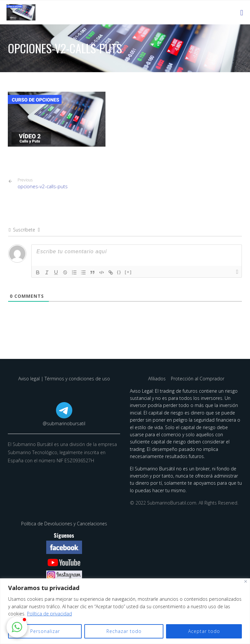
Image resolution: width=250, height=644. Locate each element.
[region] (125, 611)
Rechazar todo (124, 631)
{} (119, 272)
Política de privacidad (49, 614)
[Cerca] (246, 581)
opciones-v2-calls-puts (43, 184)
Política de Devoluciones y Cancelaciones (64, 524)
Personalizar (45, 631)
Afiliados (158, 379)
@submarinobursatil (64, 423)
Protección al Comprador (198, 379)
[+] (128, 272)
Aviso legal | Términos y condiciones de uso (64, 379)
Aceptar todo (204, 631)
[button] (17, 627)
